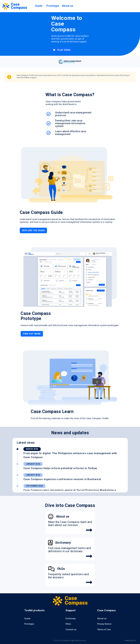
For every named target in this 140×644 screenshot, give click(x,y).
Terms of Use (104, 629)
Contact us (71, 629)
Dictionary (71, 618)
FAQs (68, 624)
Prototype (53, 6)
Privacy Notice (104, 624)
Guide (27, 618)
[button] (39, 6)
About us (102, 618)
